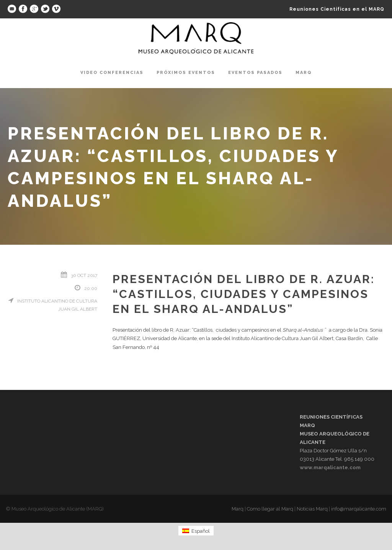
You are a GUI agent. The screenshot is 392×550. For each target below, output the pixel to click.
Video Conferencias (112, 73)
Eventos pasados (255, 73)
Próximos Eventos (186, 73)
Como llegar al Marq (270, 509)
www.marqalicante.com (330, 467)
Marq (304, 73)
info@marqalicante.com (359, 509)
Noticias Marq (312, 509)
